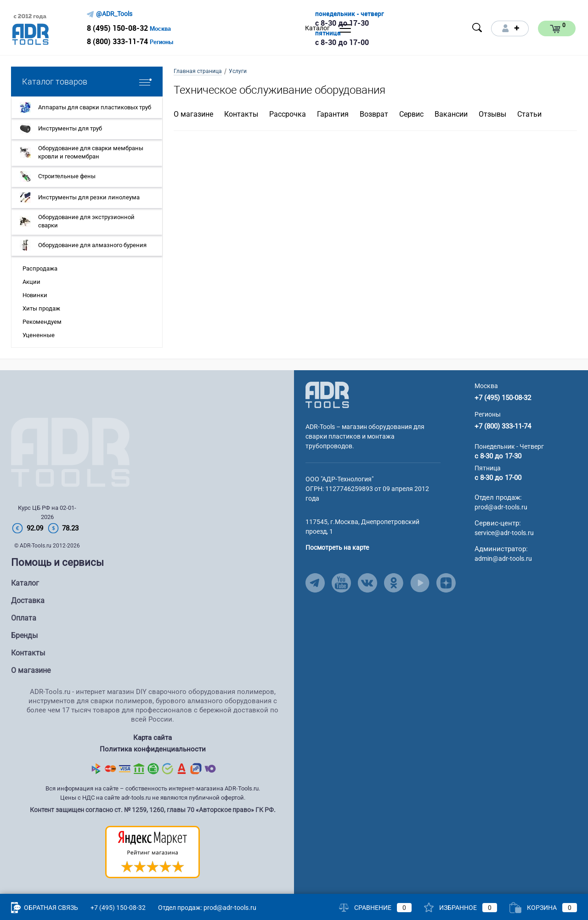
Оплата (24, 618)
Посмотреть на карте (337, 547)
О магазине (193, 114)
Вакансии (451, 114)
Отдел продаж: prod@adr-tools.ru (207, 908)
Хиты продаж (41, 308)
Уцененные (39, 335)
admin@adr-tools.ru (503, 559)
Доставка (28, 601)
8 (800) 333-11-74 (117, 41)
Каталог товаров (87, 82)
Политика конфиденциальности (153, 749)
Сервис (411, 114)
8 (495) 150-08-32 (117, 28)
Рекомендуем (42, 322)
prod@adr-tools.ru (501, 507)
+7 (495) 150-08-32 (503, 398)
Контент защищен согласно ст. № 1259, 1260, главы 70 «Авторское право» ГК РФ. (153, 810)
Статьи (529, 114)
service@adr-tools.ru (504, 533)
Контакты (241, 114)
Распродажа (40, 268)
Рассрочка (288, 114)
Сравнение (375, 908)
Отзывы (492, 114)
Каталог (25, 583)
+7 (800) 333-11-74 (503, 426)
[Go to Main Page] (327, 395)
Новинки (35, 295)
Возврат (374, 114)
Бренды (24, 635)
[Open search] (477, 28)
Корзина (543, 908)
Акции (31, 282)
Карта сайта (153, 738)
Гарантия (333, 114)
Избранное (461, 908)
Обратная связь (45, 908)
